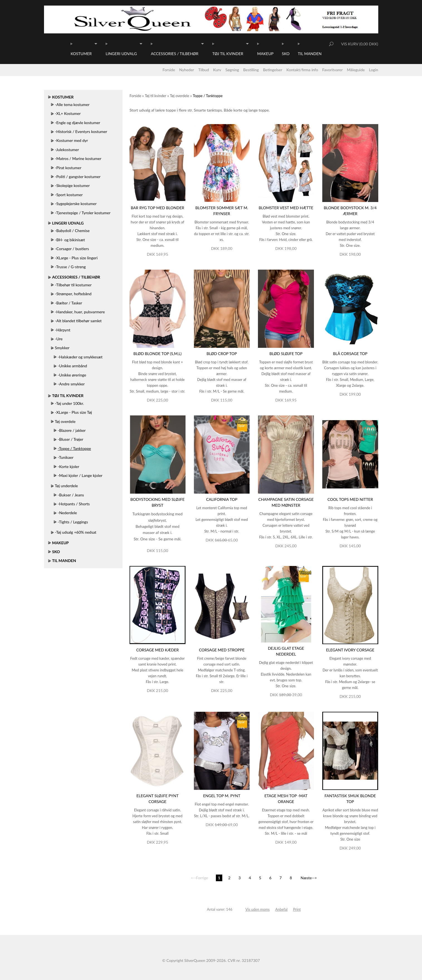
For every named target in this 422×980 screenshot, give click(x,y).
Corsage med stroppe (222, 650)
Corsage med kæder (158, 650)
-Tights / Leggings (73, 522)
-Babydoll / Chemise (72, 231)
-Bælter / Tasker (69, 303)
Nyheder (186, 70)
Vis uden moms (258, 909)
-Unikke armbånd (72, 366)
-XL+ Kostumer (68, 113)
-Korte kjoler (68, 466)
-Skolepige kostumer (72, 185)
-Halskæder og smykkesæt (80, 357)
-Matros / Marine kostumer (78, 158)
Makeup (265, 54)
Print (297, 909)
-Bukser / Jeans (71, 495)
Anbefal (281, 909)
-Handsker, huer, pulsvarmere (80, 312)
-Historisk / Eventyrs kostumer (81, 131)
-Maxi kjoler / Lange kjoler (80, 475)
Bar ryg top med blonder (157, 208)
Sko (286, 54)
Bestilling (251, 70)
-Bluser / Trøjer (70, 439)
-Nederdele (67, 513)
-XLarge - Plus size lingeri (76, 258)
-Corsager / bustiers (72, 249)
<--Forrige (199, 878)
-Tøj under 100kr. (69, 403)
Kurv (217, 70)
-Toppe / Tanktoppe (74, 448)
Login (373, 70)
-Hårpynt (63, 330)
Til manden (310, 54)
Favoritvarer (333, 70)
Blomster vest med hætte (286, 208)
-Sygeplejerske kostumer (76, 204)
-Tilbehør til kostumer (73, 285)
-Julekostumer (67, 150)
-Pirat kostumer (68, 168)
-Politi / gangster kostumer (78, 177)
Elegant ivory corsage (350, 650)
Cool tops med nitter (350, 499)
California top (222, 499)
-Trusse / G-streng (70, 267)
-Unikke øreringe (72, 375)
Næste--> (309, 878)
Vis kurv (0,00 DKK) (359, 44)
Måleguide (356, 70)
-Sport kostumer (69, 195)
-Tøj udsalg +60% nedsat (76, 532)
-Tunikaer (66, 457)
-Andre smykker (71, 384)
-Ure (59, 339)
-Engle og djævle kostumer (78, 123)
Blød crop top (222, 354)
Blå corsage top (350, 354)
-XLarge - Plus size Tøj (73, 412)
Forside (169, 70)
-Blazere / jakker (72, 430)
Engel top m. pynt (222, 796)
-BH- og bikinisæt (70, 240)
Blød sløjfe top (286, 354)
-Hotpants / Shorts (74, 504)
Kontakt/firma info (302, 70)
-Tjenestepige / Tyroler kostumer (83, 213)
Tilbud (204, 70)
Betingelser (273, 70)
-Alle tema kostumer (72, 104)
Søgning (232, 70)
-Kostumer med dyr (71, 140)
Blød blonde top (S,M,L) (158, 354)
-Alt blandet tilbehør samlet (78, 321)
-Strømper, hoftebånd (73, 294)
